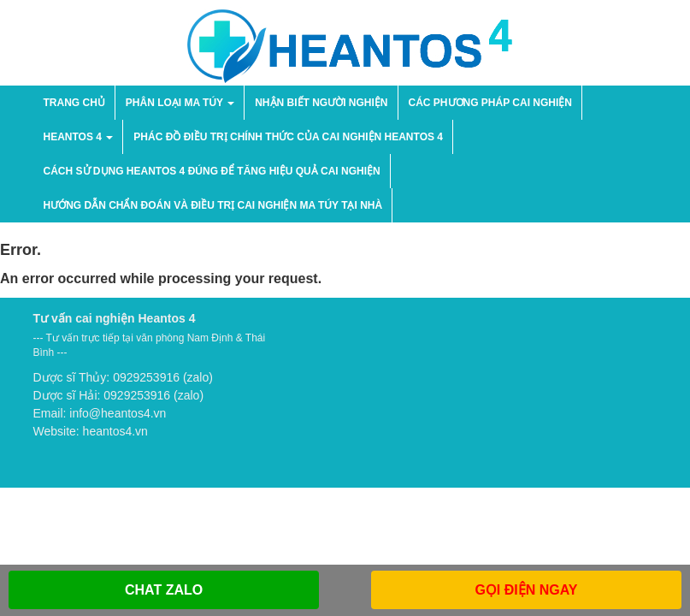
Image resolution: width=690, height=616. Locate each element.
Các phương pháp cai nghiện (490, 103)
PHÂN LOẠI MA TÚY (180, 103)
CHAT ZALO (164, 590)
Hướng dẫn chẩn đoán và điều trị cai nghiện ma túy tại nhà (213, 205)
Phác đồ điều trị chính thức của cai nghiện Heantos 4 (288, 137)
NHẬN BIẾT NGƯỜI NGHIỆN (321, 103)
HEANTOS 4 (79, 137)
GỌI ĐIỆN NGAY (526, 590)
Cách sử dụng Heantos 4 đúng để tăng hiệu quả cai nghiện (212, 171)
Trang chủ (74, 103)
